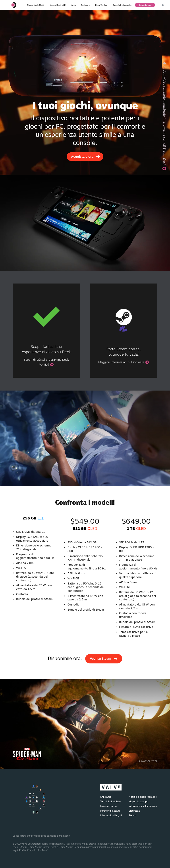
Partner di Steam (110, 811)
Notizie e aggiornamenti (143, 797)
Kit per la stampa (138, 801)
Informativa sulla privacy (143, 806)
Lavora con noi (109, 806)
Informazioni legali (111, 815)
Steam (132, 815)
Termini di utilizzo (110, 801)
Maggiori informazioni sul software (124, 362)
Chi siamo (106, 797)
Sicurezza (134, 811)
